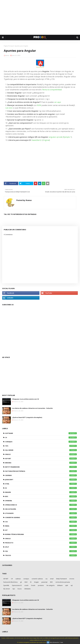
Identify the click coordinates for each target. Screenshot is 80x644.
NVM (39, 105)
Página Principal (9, 46)
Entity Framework (41, 467)
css (41, 522)
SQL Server (41, 450)
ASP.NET (41, 459)
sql (41, 551)
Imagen (41, 492)
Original (46, 140)
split (41, 547)
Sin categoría (41, 509)
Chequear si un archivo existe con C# (26, 399)
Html (41, 484)
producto (41, 543)
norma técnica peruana (41, 534)
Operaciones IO (41, 505)
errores (41, 463)
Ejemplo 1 (67, 137)
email (41, 526)
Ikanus (7, 55)
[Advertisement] (41, 17)
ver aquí (57, 102)
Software (41, 433)
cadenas (41, 475)
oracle (41, 539)
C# (41, 437)
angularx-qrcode (56, 137)
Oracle (41, 454)
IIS (41, 488)
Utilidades (41, 513)
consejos (41, 442)
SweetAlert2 (37, 140)
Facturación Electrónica (41, 471)
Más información (54, 642)
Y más (61, 642)
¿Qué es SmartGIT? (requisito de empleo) (27, 417)
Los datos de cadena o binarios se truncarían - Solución (32, 408)
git (41, 530)
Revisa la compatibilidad (52, 90)
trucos (41, 555)
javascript (41, 480)
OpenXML (41, 501)
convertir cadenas (41, 517)
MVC (41, 496)
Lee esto (9, 108)
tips (41, 446)
